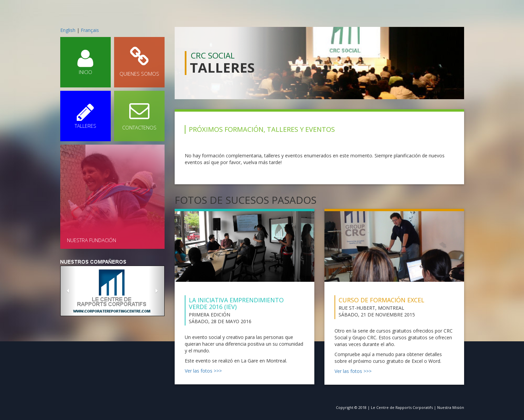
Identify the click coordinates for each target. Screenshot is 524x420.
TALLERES (85, 116)
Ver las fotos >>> (203, 371)
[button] (68, 291)
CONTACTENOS (139, 116)
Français (90, 30)
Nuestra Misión (451, 407)
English (68, 30)
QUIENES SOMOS (139, 62)
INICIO (85, 62)
